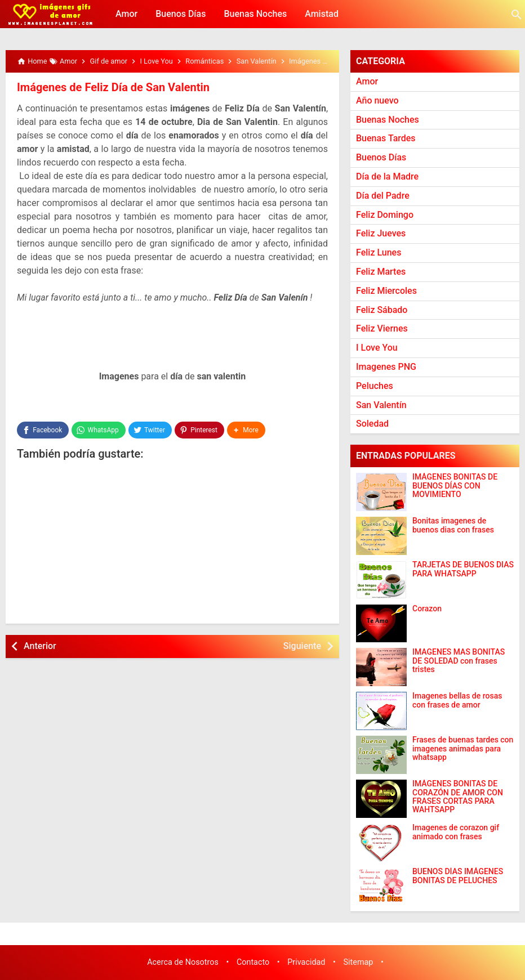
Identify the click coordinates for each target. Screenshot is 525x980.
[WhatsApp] (98, 430)
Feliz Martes (381, 272)
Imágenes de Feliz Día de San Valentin (113, 87)
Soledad (372, 424)
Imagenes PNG (386, 367)
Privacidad (306, 962)
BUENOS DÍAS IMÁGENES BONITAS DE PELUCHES (458, 876)
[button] (246, 430)
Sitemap (359, 962)
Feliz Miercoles (386, 291)
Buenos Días (181, 14)
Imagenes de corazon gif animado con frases (456, 832)
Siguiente (302, 646)
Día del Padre (383, 196)
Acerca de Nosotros (183, 962)
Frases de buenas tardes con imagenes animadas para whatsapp (463, 749)
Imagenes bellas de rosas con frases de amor (457, 700)
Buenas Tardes (386, 138)
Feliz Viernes (382, 328)
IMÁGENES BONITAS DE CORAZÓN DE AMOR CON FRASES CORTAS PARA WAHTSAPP (458, 797)
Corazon (427, 609)
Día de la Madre (387, 176)
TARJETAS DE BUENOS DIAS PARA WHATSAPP (463, 569)
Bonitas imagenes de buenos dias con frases (453, 525)
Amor (126, 14)
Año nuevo (377, 100)
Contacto (253, 962)
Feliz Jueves (381, 233)
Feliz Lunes (379, 252)
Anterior (40, 646)
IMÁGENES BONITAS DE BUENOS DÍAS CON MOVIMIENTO (455, 486)
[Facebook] (43, 430)
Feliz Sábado (382, 310)
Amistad (322, 14)
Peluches (375, 386)
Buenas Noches (255, 14)
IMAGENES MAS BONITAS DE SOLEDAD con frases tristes (459, 661)
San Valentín (381, 405)
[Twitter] (150, 430)
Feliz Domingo (385, 215)
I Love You (377, 348)
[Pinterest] (199, 430)
